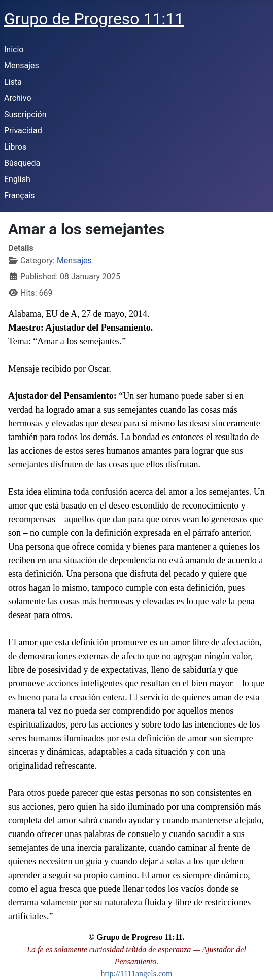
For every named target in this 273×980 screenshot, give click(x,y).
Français (20, 195)
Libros (15, 147)
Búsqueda (22, 163)
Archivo (18, 98)
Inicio (14, 49)
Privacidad (23, 131)
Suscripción (25, 114)
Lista (13, 82)
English (17, 179)
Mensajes (22, 66)
